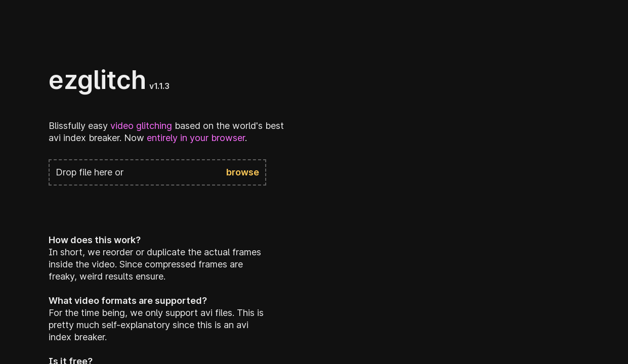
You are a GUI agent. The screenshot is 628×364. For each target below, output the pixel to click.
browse (243, 172)
